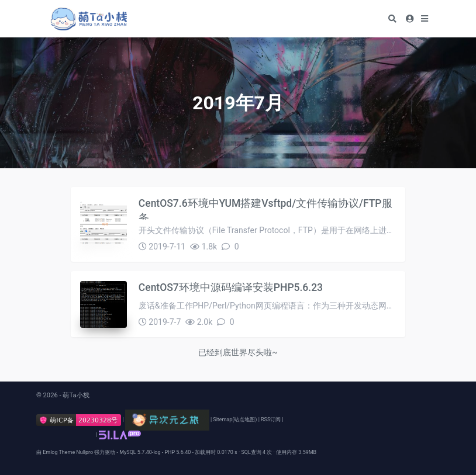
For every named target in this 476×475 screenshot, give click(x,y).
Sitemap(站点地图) (235, 419)
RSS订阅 (271, 419)
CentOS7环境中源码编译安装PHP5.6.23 (231, 287)
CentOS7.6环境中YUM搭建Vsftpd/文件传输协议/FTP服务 (265, 209)
